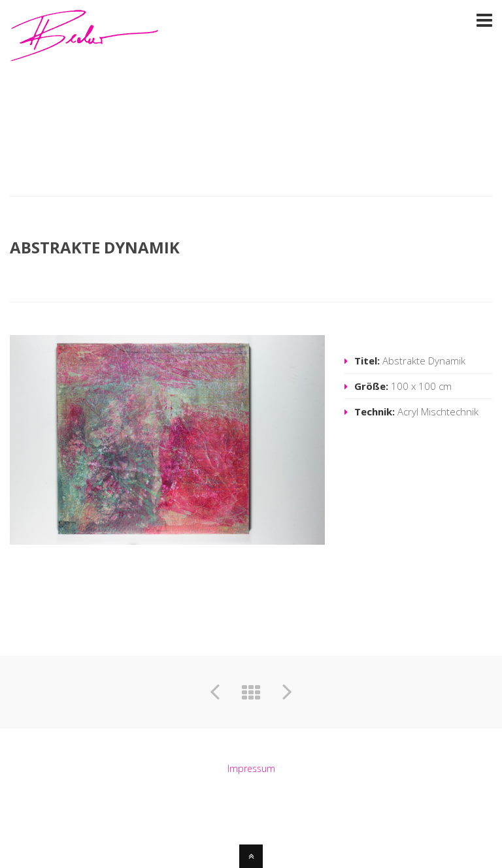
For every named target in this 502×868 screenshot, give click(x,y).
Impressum (251, 768)
